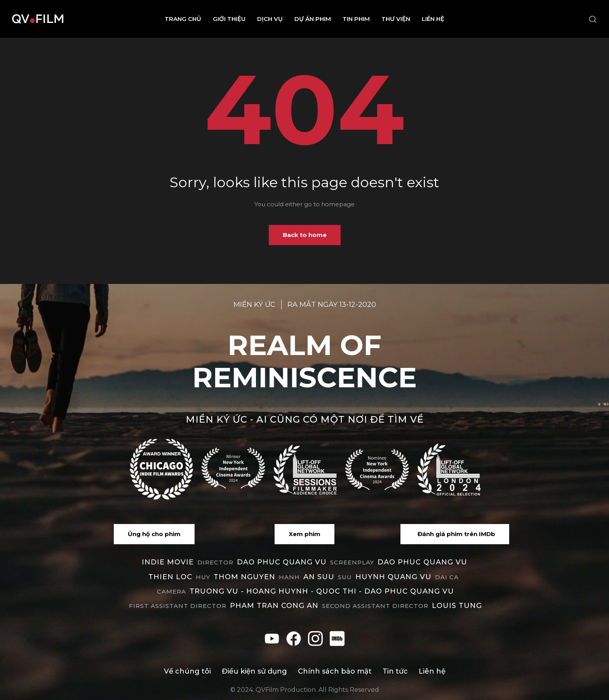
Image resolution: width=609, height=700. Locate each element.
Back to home (305, 235)
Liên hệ (433, 19)
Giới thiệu (229, 19)
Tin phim (356, 19)
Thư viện (396, 19)
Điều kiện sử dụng (254, 671)
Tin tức (395, 671)
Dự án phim (313, 19)
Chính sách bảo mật (335, 671)
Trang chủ (183, 19)
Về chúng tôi (187, 671)
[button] (154, 534)
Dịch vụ (270, 19)
